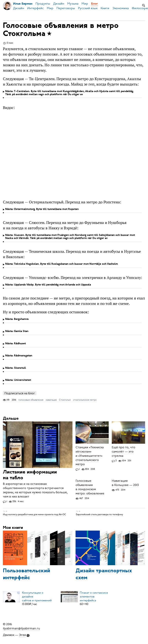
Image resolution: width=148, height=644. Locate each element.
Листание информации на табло (30, 475)
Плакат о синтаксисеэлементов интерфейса (94, 596)
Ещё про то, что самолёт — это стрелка (124, 452)
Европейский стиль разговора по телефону (99, 514)
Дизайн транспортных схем (104, 574)
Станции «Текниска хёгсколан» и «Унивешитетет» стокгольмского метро (90, 456)
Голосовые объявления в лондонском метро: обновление (90, 487)
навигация (51, 400)
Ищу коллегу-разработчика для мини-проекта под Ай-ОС (34, 514)
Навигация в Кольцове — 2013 (125, 483)
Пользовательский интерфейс (26, 574)
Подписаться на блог (20, 393)
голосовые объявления (31, 400)
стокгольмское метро (85, 400)
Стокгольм (65, 400)
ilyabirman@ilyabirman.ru (21, 628)
